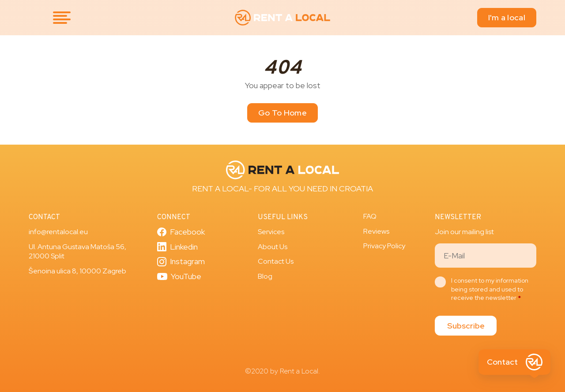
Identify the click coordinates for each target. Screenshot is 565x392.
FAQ (370, 216)
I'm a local (507, 17)
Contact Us (276, 261)
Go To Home (282, 113)
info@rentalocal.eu (58, 232)
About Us (273, 247)
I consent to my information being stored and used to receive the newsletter (490, 289)
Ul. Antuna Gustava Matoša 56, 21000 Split (77, 252)
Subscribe (466, 326)
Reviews (376, 231)
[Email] (486, 256)
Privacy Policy (384, 246)
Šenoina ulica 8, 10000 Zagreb (77, 271)
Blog (265, 276)
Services (271, 232)
